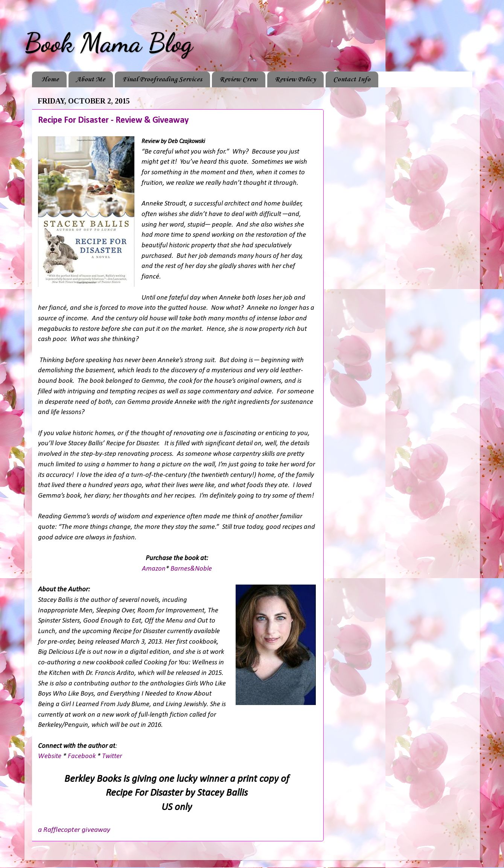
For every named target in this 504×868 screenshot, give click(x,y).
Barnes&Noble (191, 569)
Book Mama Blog (108, 43)
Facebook (82, 756)
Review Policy (295, 79)
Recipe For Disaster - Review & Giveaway (113, 120)
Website (50, 756)
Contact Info (352, 79)
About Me (91, 79)
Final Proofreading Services (162, 79)
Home (50, 79)
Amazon (154, 569)
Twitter (112, 756)
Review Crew (238, 79)
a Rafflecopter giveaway (74, 830)
